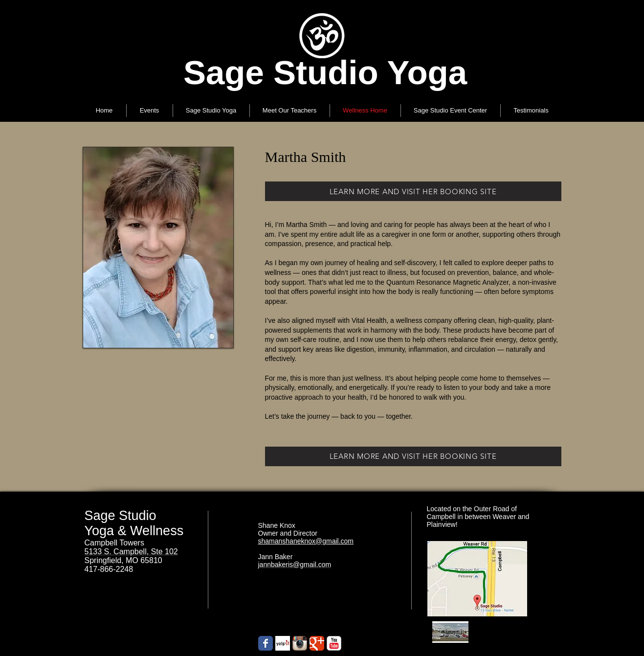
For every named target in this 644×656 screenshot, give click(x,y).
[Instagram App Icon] (300, 643)
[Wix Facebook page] (266, 643)
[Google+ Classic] (317, 643)
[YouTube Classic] (334, 643)
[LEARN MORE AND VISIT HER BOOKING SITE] (413, 191)
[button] (211, 111)
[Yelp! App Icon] (283, 643)
